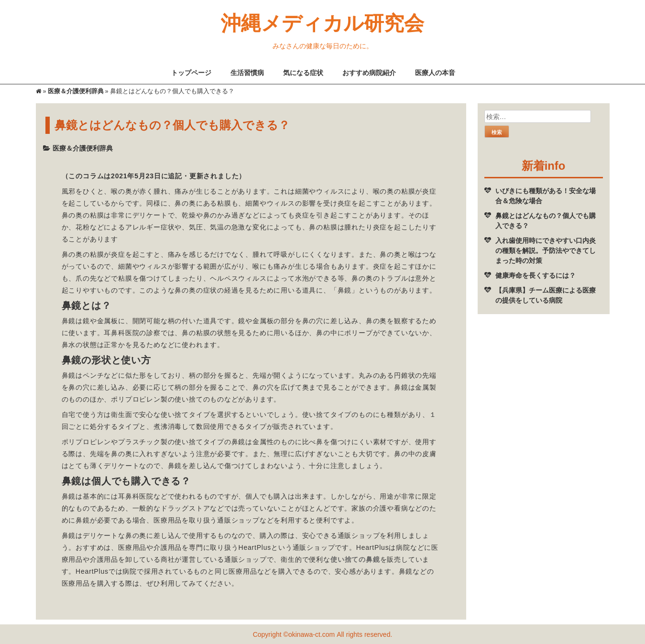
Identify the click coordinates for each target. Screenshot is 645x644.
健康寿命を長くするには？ (536, 275)
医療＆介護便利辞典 (76, 91)
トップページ (191, 72)
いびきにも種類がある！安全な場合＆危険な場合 (546, 196)
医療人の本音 (435, 72)
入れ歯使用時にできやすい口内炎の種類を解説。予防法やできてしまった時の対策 (546, 250)
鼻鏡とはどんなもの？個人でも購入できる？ (546, 220)
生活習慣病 (247, 72)
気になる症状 (303, 72)
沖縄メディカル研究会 (322, 22)
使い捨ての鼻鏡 (355, 559)
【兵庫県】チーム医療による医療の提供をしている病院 (546, 295)
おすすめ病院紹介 (369, 72)
